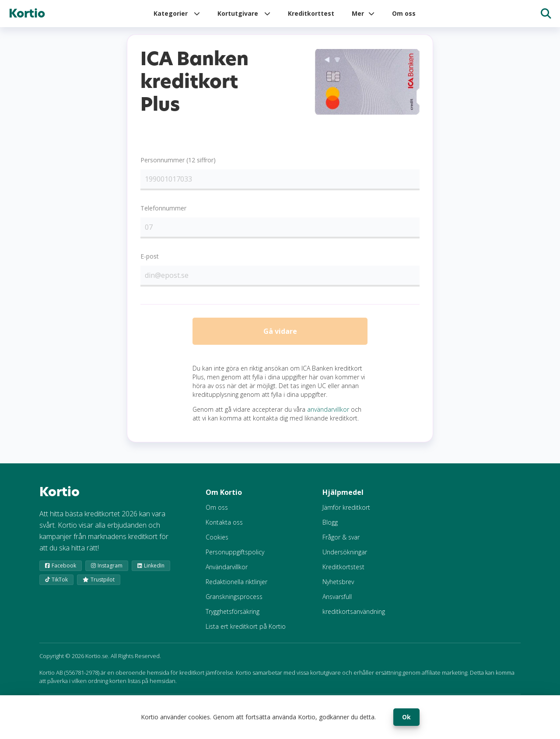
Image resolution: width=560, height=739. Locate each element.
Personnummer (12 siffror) (178, 160)
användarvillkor (328, 415)
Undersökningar (345, 557)
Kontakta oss (224, 527)
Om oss (404, 13)
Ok (406, 717)
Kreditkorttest (311, 13)
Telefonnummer (163, 208)
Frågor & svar (341, 542)
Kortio (27, 14)
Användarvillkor (227, 572)
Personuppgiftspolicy (235, 557)
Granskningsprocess (234, 602)
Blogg (330, 527)
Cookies (217, 542)
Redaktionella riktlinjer (236, 587)
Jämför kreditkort (346, 513)
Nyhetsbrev (338, 587)
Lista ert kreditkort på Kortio (246, 632)
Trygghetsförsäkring (233, 617)
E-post (150, 256)
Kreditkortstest (343, 572)
